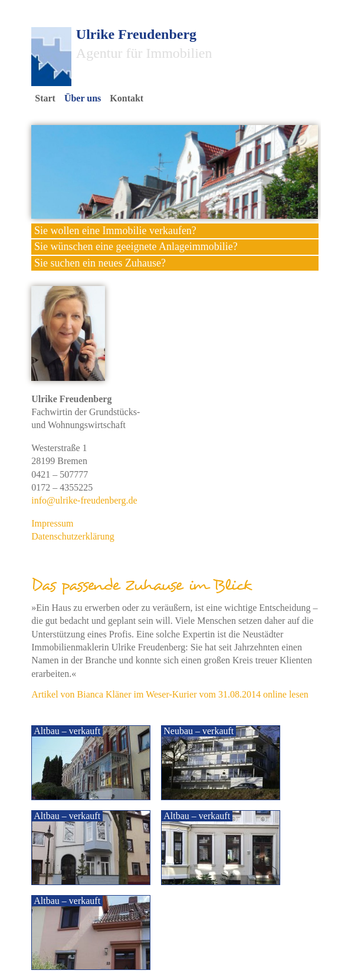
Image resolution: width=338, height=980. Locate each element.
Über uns (83, 98)
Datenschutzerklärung (73, 536)
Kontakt (127, 98)
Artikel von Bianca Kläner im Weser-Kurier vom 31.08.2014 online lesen (170, 694)
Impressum (52, 523)
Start (45, 98)
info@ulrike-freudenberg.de (84, 500)
